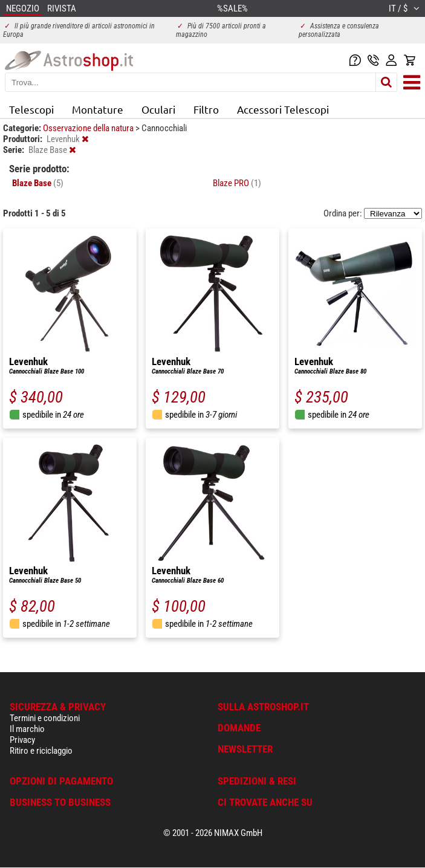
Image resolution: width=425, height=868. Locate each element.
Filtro (206, 109)
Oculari (158, 109)
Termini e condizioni (45, 718)
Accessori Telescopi (283, 109)
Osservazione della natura (89, 128)
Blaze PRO (237, 183)
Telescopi (31, 109)
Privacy (22, 740)
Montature (98, 109)
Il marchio (27, 729)
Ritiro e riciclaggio (41, 751)
